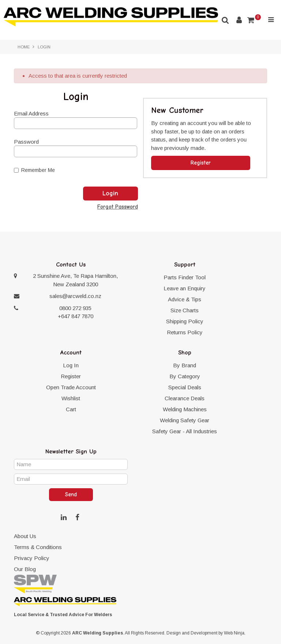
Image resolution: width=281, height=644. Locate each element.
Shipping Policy (185, 321)
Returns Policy (185, 332)
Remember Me (34, 170)
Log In (71, 365)
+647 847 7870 (76, 316)
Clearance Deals (185, 398)
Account (239, 20)
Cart (71, 409)
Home (24, 47)
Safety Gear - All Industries (185, 431)
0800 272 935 (75, 308)
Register (201, 163)
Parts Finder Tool (185, 277)
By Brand (185, 365)
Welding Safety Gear (185, 420)
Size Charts (185, 310)
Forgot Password (118, 207)
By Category (185, 376)
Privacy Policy (32, 558)
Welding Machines (185, 409)
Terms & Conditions (38, 547)
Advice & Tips (185, 299)
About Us (25, 536)
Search (225, 20)
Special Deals (185, 387)
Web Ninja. (235, 633)
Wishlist (71, 398)
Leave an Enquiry (185, 288)
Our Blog (25, 569)
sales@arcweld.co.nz (75, 296)
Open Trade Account (71, 387)
